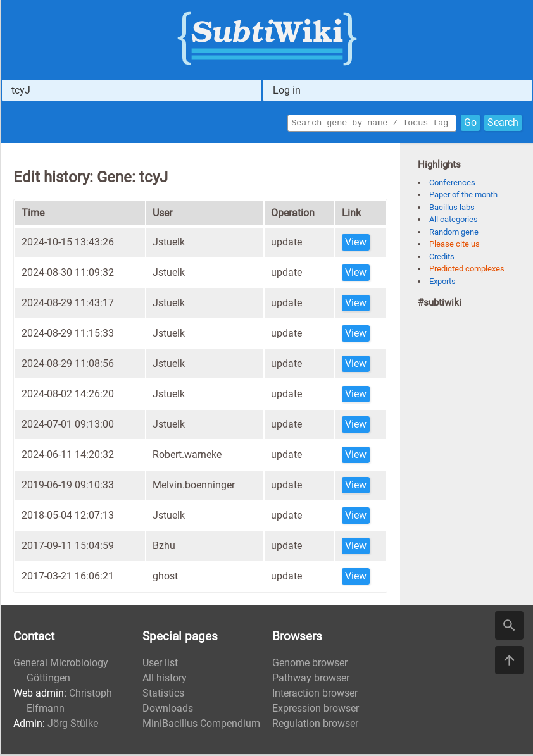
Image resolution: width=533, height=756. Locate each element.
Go (470, 124)
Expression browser (316, 710)
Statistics (163, 695)
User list (160, 665)
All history (165, 680)
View (356, 244)
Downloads (168, 710)
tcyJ (21, 90)
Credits (442, 258)
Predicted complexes (467, 270)
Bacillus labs (452, 209)
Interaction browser (315, 695)
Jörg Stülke (73, 725)
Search (503, 124)
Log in (287, 90)
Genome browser (310, 665)
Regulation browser (315, 725)
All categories (454, 221)
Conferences (452, 184)
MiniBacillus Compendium (201, 725)
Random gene (454, 234)
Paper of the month (463, 196)
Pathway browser (311, 680)
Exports (442, 283)
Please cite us (455, 246)
